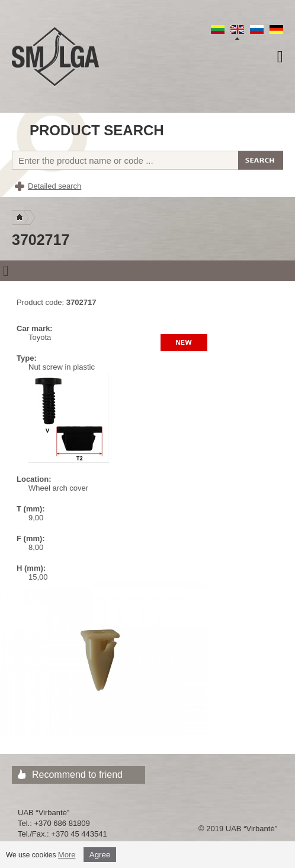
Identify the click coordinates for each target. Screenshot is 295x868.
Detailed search (54, 186)
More (67, 855)
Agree (100, 855)
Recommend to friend (77, 775)
